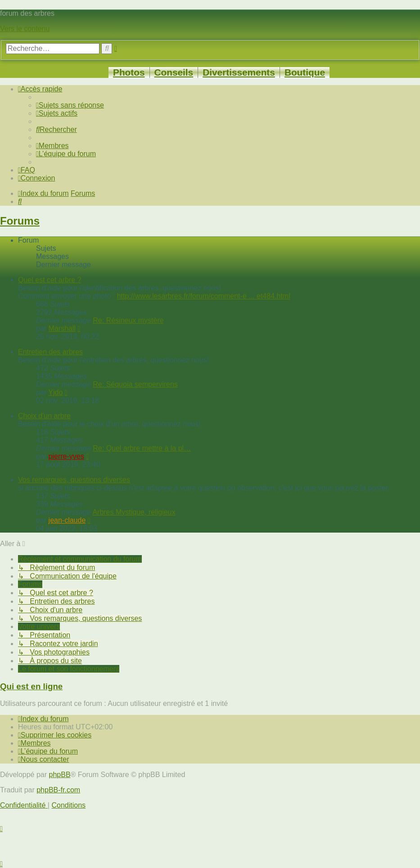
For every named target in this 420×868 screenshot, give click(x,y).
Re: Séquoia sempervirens (135, 384)
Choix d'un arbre (44, 416)
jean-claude (67, 520)
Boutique (305, 72)
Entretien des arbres (50, 352)
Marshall (62, 328)
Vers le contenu (25, 29)
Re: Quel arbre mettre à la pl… (142, 448)
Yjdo (55, 392)
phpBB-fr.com (58, 790)
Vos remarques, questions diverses (74, 480)
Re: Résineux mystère (128, 320)
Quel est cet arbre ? (50, 280)
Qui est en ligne (31, 686)
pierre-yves (66, 456)
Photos (129, 72)
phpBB (60, 775)
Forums (20, 221)
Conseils (174, 72)
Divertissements (239, 72)
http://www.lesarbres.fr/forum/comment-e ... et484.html (204, 296)
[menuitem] (70, 105)
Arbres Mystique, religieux (134, 512)
